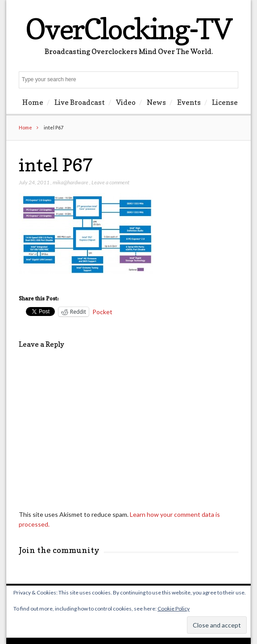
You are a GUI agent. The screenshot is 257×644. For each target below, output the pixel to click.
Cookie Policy (174, 609)
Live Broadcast (80, 102)
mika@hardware (70, 182)
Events (189, 102)
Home (33, 102)
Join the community (59, 550)
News (156, 102)
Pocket (102, 312)
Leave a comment (110, 182)
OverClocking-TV (128, 29)
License (225, 102)
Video (126, 102)
